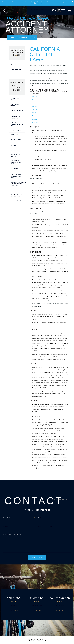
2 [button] (35, 615)
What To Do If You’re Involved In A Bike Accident (17, 176)
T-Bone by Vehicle (16, 130)
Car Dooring (14, 135)
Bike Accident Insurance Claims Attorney (16, 162)
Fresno (34, 116)
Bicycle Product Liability (16, 169)
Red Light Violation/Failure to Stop (17, 124)
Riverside (35, 119)
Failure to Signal (16, 139)
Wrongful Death (16, 69)
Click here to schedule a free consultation (22, 37)
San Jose (34, 109)
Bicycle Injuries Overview (15, 64)
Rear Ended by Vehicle (15, 105)
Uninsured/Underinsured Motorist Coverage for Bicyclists (18, 184)
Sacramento (35, 106)
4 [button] (39, 615)
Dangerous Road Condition (16, 155)
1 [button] (33, 615)
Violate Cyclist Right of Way (15, 117)
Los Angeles (35, 100)
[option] (14, 604)
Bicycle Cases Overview (15, 99)
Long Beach (35, 122)
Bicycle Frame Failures (15, 145)
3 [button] (37, 615)
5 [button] (41, 615)
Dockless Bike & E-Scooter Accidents (16, 195)
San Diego (35, 96)
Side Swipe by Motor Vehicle (17, 111)
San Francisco (36, 103)
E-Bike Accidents (16, 201)
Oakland (34, 113)
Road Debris (14, 150)
